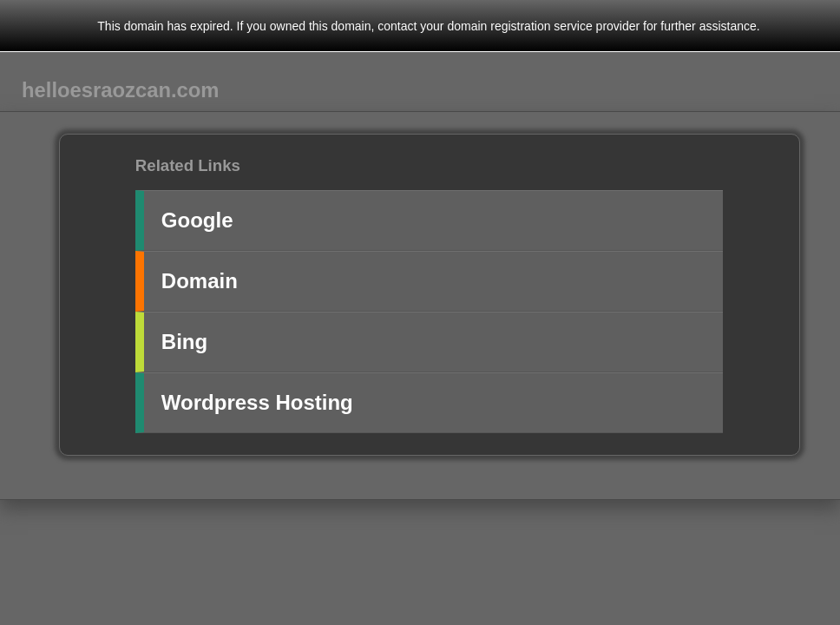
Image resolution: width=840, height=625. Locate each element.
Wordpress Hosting (257, 402)
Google (197, 220)
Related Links (188, 165)
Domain (200, 281)
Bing (184, 342)
